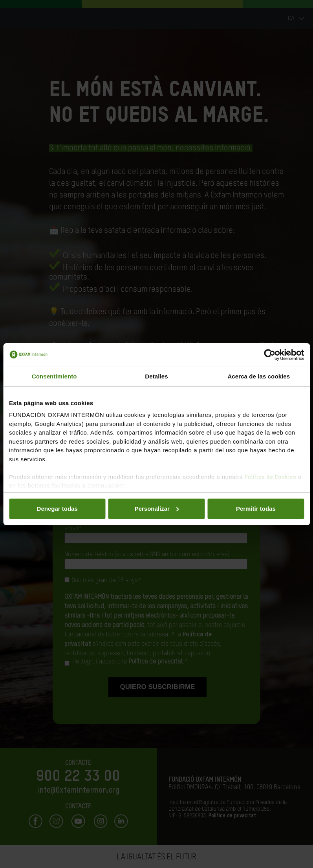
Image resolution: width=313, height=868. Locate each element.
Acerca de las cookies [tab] (259, 376)
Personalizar (157, 509)
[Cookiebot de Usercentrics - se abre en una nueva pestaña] (270, 355)
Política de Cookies (271, 477)
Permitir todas (256, 509)
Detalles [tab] (156, 376)
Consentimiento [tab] (54, 376)
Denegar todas (57, 509)
